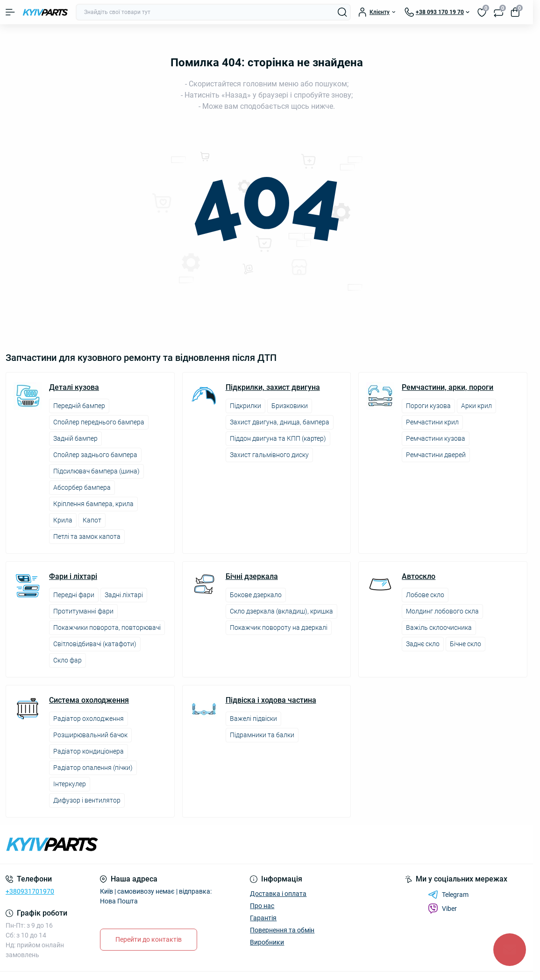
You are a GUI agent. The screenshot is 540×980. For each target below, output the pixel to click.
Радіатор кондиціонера (89, 751)
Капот (92, 520)
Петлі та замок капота (87, 536)
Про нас (262, 906)
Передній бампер (79, 406)
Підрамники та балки (262, 735)
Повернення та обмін (282, 930)
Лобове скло (425, 595)
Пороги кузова (428, 406)
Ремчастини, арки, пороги (448, 388)
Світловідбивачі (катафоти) (95, 644)
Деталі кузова (74, 388)
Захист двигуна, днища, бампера (280, 422)
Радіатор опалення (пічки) (93, 768)
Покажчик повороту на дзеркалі (279, 627)
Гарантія (263, 918)
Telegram (448, 895)
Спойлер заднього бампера (95, 455)
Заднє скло (423, 644)
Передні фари (74, 595)
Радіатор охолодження (89, 719)
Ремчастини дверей (436, 455)
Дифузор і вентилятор (87, 800)
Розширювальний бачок (90, 735)
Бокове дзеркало (256, 595)
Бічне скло (465, 644)
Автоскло (419, 577)
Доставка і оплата (278, 894)
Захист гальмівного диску (269, 455)
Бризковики (290, 406)
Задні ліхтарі (124, 595)
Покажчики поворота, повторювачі (107, 627)
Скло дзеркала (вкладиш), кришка (281, 611)
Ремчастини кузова (436, 438)
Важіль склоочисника (439, 627)
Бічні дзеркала (252, 577)
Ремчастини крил (432, 422)
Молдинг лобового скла (442, 611)
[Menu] (10, 12)
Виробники (267, 942)
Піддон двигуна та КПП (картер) (278, 438)
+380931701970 (30, 891)
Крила (63, 520)
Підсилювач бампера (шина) (96, 471)
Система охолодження (89, 700)
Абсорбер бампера (82, 487)
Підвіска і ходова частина (271, 700)
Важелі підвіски (253, 719)
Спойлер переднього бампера (99, 422)
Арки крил (476, 406)
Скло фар (67, 660)
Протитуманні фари (83, 611)
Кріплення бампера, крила (93, 504)
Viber (442, 909)
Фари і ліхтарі (73, 577)
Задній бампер (75, 438)
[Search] (342, 12)
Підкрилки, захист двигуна (273, 388)
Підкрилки (245, 406)
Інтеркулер (70, 784)
